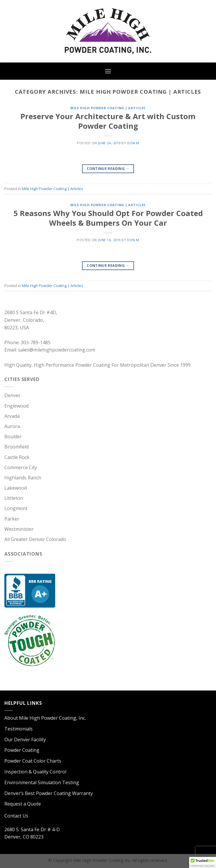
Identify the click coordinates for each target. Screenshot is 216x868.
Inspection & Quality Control (35, 772)
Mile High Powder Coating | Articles (108, 108)
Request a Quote (23, 804)
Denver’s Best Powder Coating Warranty (49, 793)
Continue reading (108, 169)
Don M (133, 143)
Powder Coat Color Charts (33, 761)
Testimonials (19, 729)
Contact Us (16, 816)
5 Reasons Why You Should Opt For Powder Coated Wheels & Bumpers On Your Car (108, 218)
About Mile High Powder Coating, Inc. (45, 718)
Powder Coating (22, 750)
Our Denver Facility (25, 740)
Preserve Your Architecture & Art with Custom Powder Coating (108, 121)
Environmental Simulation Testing (42, 782)
